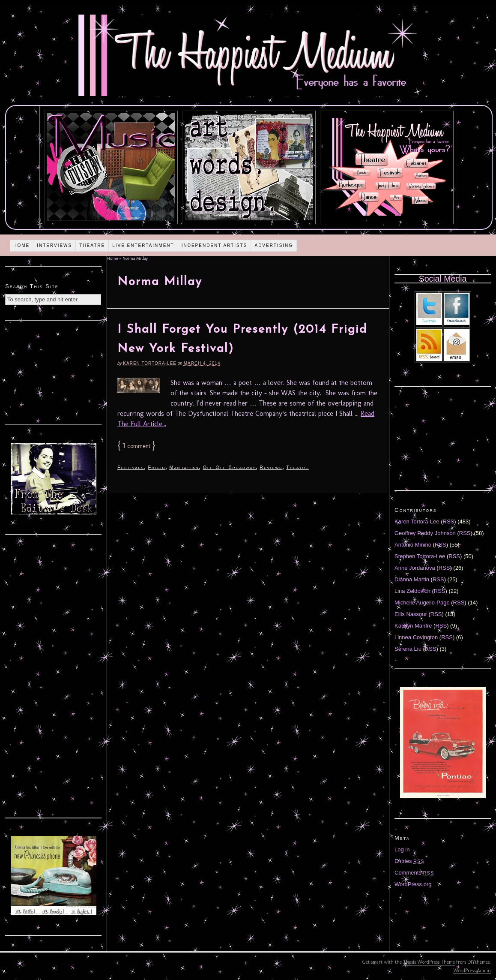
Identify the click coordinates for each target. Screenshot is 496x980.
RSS (449, 522)
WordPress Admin (472, 971)
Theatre (92, 245)
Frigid (157, 467)
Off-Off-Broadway (229, 467)
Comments (414, 873)
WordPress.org (413, 884)
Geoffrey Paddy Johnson (425, 533)
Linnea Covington (416, 637)
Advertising (274, 245)
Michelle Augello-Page (422, 603)
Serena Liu (408, 649)
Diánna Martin (412, 579)
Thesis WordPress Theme (429, 962)
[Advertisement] (54, 372)
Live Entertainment (143, 245)
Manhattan (184, 467)
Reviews (271, 467)
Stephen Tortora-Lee (420, 556)
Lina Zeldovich (412, 591)
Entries (409, 861)
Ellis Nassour (411, 614)
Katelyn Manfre (413, 626)
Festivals (131, 467)
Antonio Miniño (413, 545)
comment (136, 446)
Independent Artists (215, 245)
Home (21, 245)
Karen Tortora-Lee (150, 363)
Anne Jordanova (415, 568)
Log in (402, 849)
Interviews (54, 245)
